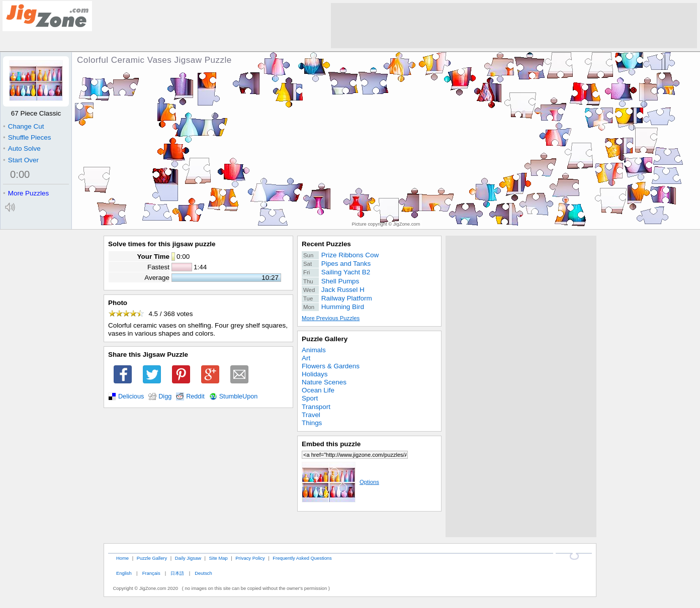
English (124, 573)
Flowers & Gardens (331, 366)
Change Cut (23, 126)
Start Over (21, 160)
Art (306, 358)
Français (151, 573)
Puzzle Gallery (325, 339)
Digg (165, 396)
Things (312, 423)
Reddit (195, 396)
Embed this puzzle (331, 444)
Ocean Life (318, 390)
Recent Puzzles (326, 244)
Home (122, 558)
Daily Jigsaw (188, 558)
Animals (314, 350)
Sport (310, 398)
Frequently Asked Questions (302, 558)
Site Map (218, 558)
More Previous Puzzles (331, 318)
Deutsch (203, 573)
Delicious (131, 396)
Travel (311, 415)
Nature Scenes (324, 382)
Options (340, 482)
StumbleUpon (239, 396)
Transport (316, 407)
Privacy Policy (250, 558)
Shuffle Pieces (27, 137)
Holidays (315, 374)
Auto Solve (22, 148)
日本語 (177, 573)
